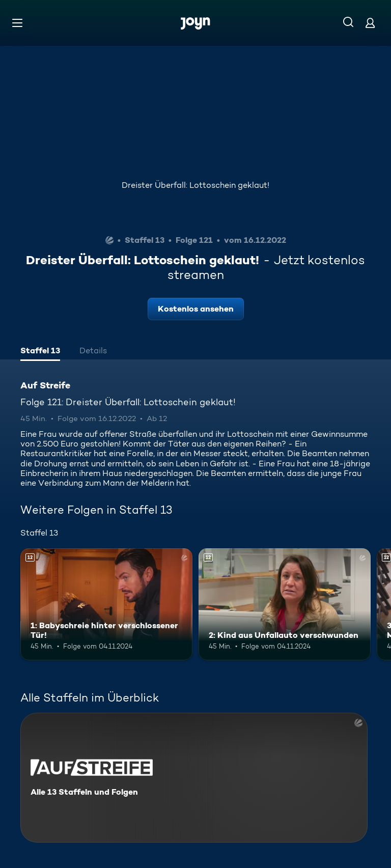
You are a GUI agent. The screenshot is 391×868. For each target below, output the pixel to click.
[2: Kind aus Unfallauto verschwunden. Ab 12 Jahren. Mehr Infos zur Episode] (285, 604)
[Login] (370, 23)
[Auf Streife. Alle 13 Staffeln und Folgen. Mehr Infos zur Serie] (194, 778)
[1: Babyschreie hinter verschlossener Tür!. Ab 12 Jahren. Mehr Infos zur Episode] (106, 604)
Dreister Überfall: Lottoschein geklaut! (195, 185)
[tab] (40, 352)
